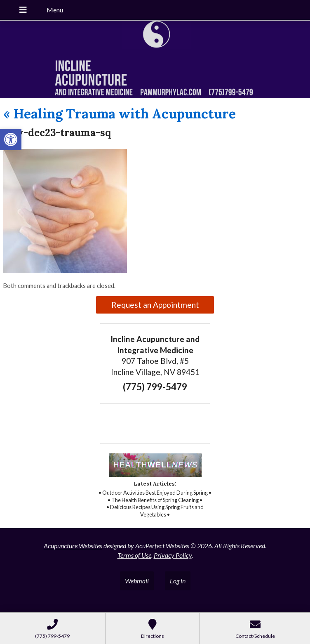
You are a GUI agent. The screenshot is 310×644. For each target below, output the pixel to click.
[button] (11, 139)
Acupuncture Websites (73, 546)
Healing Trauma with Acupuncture (120, 114)
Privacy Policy (173, 555)
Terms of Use (134, 555)
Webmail (137, 581)
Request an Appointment (155, 305)
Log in (178, 581)
